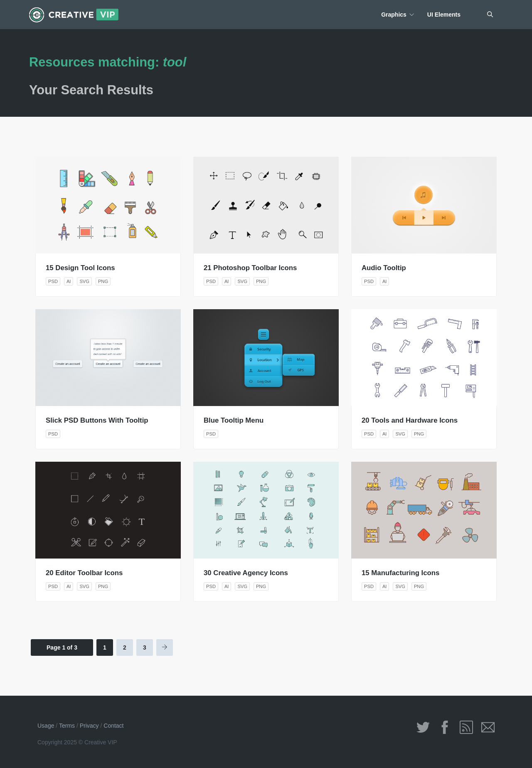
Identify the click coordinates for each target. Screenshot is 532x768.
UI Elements (444, 15)
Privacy (89, 726)
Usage (46, 726)
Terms (67, 726)
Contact (113, 726)
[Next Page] (165, 647)
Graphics (394, 15)
